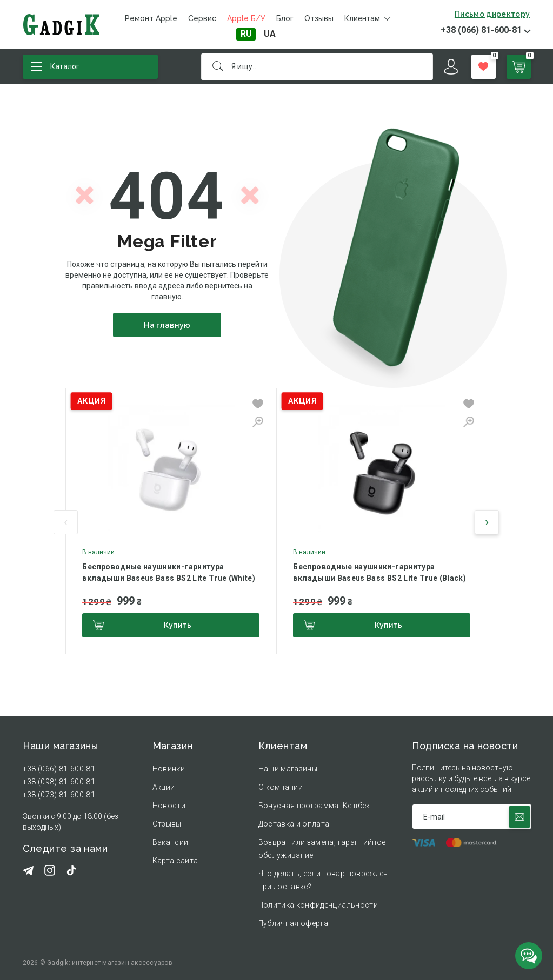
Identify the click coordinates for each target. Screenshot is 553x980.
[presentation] (66, 522)
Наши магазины (288, 769)
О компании (281, 787)
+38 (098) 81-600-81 (59, 782)
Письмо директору (492, 14)
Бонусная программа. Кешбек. (315, 806)
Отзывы (319, 18)
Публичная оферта (294, 923)
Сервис (202, 18)
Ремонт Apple (151, 18)
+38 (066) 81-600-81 (481, 30)
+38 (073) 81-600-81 (59, 795)
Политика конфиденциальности (318, 905)
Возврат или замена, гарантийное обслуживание (322, 849)
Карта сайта (175, 861)
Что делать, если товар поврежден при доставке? (323, 880)
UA (270, 34)
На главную (167, 325)
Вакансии (171, 842)
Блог (285, 18)
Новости (169, 806)
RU (246, 34)
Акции (164, 787)
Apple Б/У (246, 18)
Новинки (169, 769)
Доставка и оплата (294, 824)
